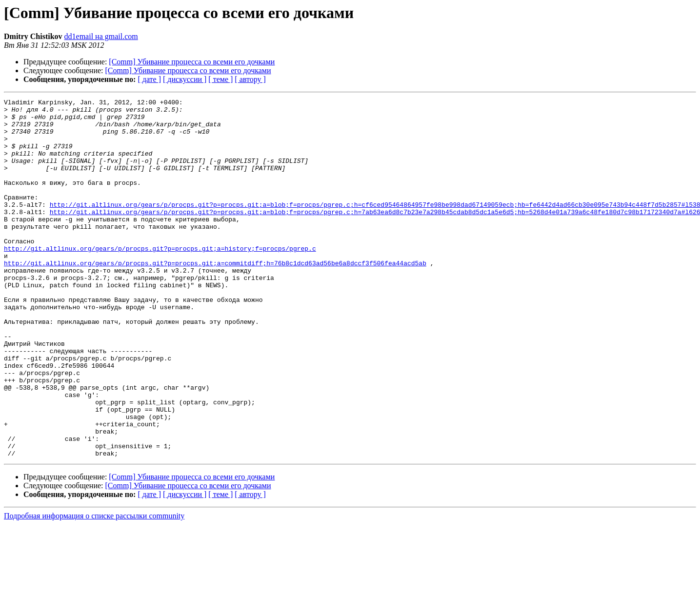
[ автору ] (250, 79)
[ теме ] (220, 79)
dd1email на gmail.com (101, 36)
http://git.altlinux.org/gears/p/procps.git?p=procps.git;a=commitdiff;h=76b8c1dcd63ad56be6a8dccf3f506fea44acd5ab (215, 297)
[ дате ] (149, 79)
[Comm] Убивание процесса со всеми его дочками (192, 62)
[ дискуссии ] (185, 79)
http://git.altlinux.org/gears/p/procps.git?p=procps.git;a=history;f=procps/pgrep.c (160, 279)
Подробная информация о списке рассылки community (94, 587)
